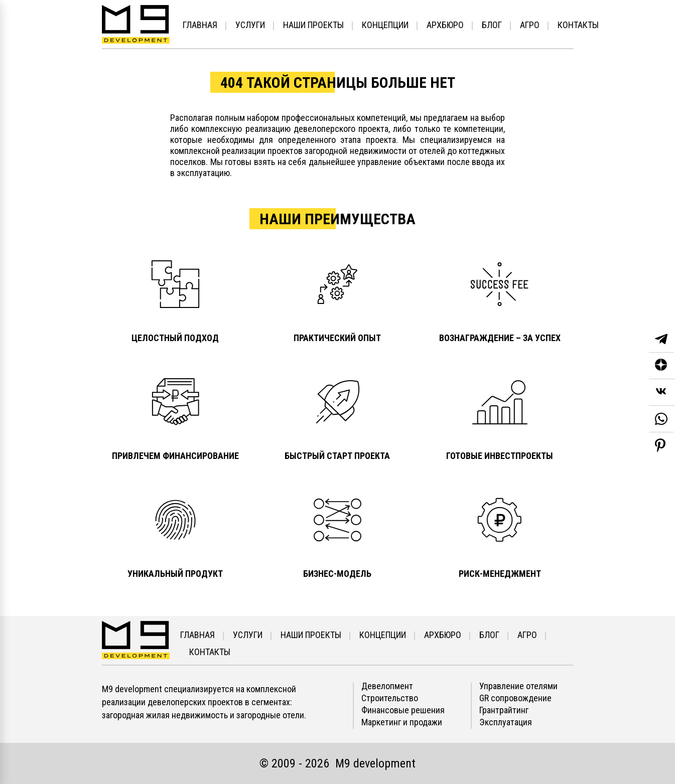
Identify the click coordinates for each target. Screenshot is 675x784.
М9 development (375, 763)
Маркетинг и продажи (402, 722)
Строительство (390, 698)
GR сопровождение (515, 698)
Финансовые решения (403, 710)
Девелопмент (387, 686)
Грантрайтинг (504, 710)
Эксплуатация (506, 722)
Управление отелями (518, 686)
